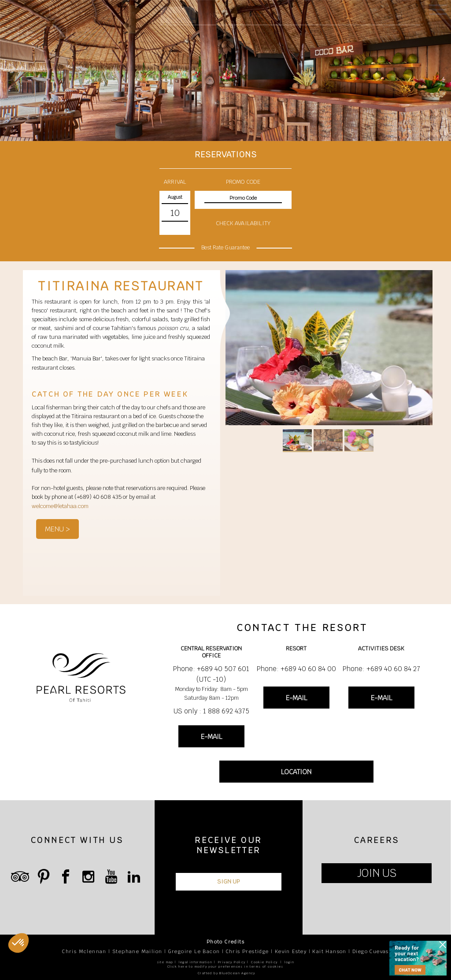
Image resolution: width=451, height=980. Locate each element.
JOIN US (377, 873)
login (289, 962)
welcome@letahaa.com (60, 506)
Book (178, 16)
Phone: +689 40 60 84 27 (381, 669)
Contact (254, 15)
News (218, 15)
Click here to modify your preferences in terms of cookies (225, 967)
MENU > (57, 529)
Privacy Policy (232, 962)
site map (165, 962)
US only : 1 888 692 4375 (211, 711)
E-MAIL (211, 737)
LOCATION (296, 772)
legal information (196, 962)
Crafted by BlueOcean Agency (227, 973)
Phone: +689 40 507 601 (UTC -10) (211, 674)
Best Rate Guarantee (225, 248)
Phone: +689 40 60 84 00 (296, 669)
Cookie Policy (264, 962)
